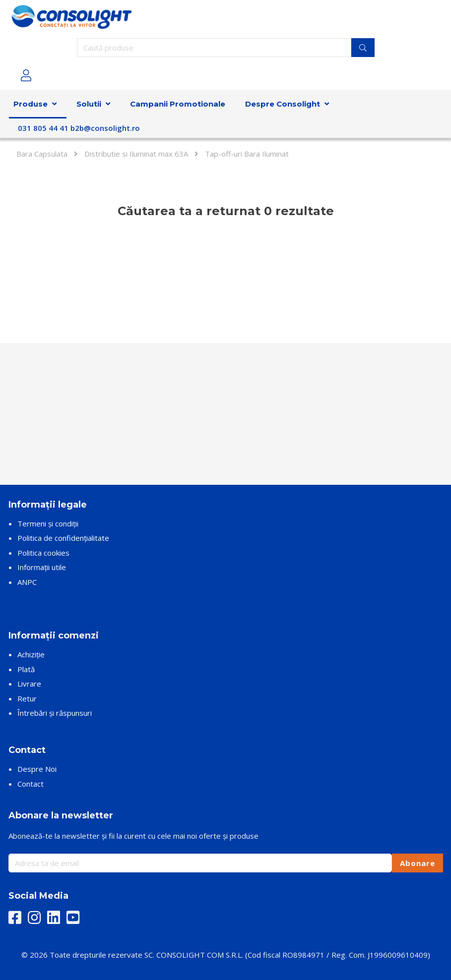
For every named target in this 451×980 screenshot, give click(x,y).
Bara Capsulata (42, 154)
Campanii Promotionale (178, 104)
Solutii (89, 104)
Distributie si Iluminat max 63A (136, 154)
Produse (31, 104)
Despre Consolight (283, 104)
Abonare (418, 863)
